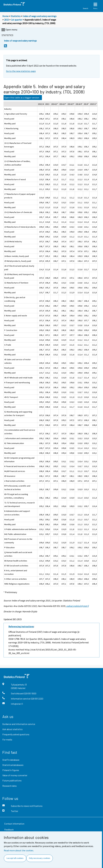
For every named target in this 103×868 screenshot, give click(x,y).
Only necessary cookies (40, 858)
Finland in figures (11, 770)
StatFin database (11, 760)
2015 (6, 20)
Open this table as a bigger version (22, 98)
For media (7, 739)
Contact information (14, 824)
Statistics (16, 16)
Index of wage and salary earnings (40, 16)
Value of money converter (15, 775)
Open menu (9, 30)
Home (5, 16)
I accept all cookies (15, 858)
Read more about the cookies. (19, 850)
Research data (9, 786)
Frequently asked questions (16, 734)
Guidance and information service (19, 724)
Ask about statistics (12, 729)
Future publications (12, 780)
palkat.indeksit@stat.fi (77, 606)
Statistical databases (13, 765)
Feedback (9, 829)
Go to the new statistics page (21, 71)
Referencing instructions (21, 627)
